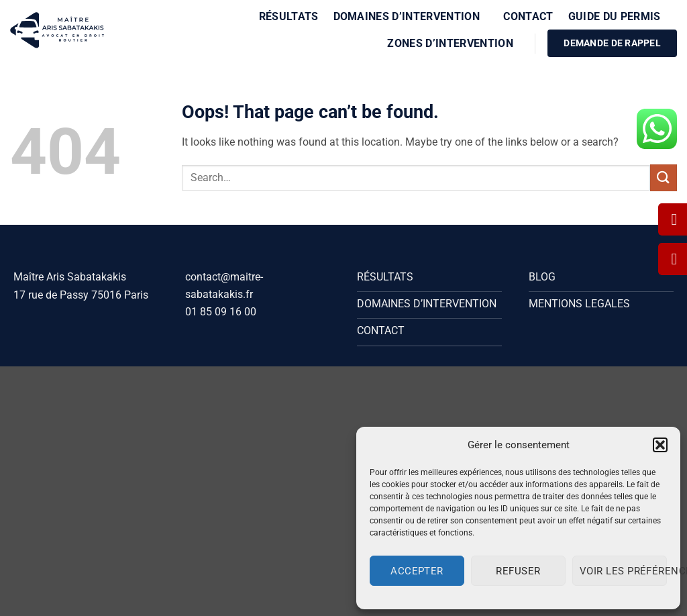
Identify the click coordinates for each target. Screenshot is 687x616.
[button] (660, 445)
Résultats (289, 16)
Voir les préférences (623, 571)
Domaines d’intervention (411, 16)
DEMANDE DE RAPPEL (612, 43)
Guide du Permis (619, 16)
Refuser (518, 571)
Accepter (417, 571)
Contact (528, 16)
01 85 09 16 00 (221, 312)
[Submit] (664, 177)
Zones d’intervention (455, 43)
